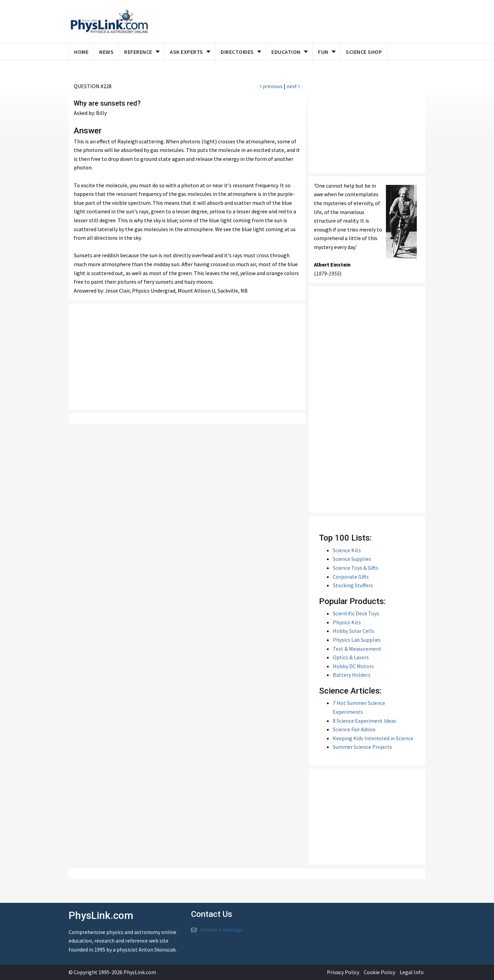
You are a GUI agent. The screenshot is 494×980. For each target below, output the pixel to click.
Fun (323, 52)
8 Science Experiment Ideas (364, 721)
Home (81, 52)
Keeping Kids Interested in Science (373, 738)
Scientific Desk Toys (356, 613)
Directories (237, 52)
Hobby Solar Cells (354, 631)
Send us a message (222, 930)
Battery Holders (352, 675)
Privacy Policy (343, 972)
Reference (138, 52)
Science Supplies (352, 559)
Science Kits (347, 550)
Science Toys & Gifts (356, 568)
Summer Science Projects (362, 747)
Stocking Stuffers (353, 585)
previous (271, 86)
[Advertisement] (187, 357)
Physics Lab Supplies (357, 640)
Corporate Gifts (351, 577)
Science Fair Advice (354, 729)
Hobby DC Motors (353, 666)
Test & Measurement (357, 649)
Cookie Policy (379, 972)
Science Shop (364, 52)
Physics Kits (347, 622)
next (293, 86)
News (106, 52)
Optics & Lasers (351, 657)
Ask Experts (186, 52)
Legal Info (412, 972)
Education (286, 52)
